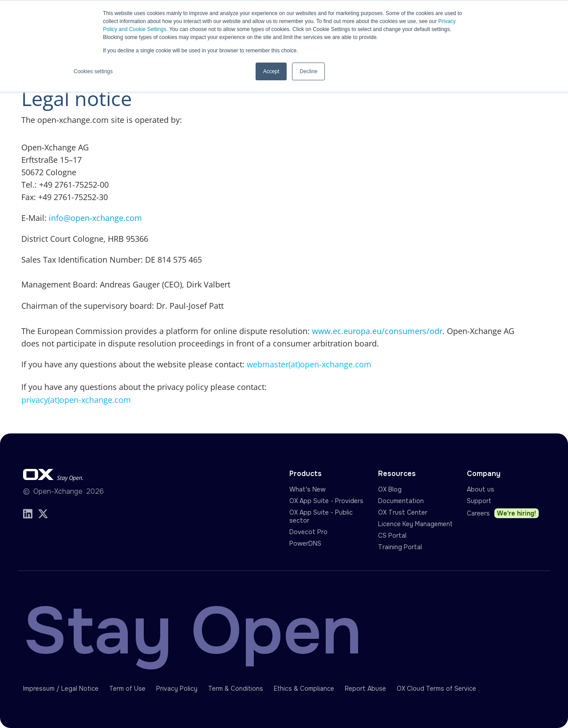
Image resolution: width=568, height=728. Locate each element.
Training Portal (400, 547)
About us (481, 489)
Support (479, 501)
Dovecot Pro (308, 532)
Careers (503, 513)
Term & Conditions (236, 689)
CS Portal (392, 535)
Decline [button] (308, 71)
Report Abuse (365, 689)
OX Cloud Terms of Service (436, 689)
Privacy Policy (177, 689)
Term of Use (127, 689)
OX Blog (390, 489)
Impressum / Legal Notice (61, 689)
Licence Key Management (415, 524)
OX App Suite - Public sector (321, 516)
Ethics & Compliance (304, 689)
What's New (308, 489)
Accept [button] (271, 71)
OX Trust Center (403, 512)
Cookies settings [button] (93, 71)
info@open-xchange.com (95, 218)
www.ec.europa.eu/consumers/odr (377, 331)
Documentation (401, 501)
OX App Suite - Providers (326, 501)
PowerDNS (305, 543)
